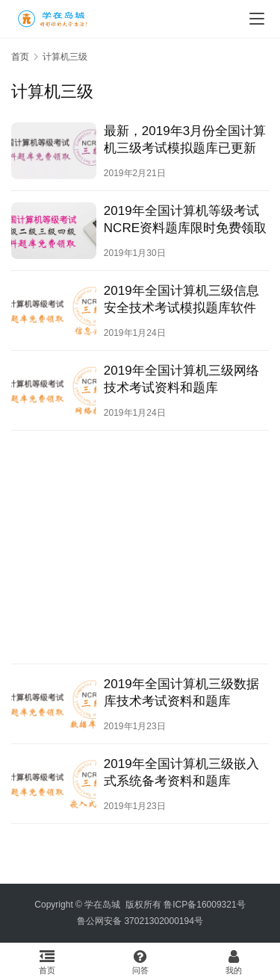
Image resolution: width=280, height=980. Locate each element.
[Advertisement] (140, 547)
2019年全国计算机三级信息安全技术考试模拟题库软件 (181, 299)
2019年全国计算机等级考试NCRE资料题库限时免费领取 (185, 219)
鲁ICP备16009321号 (204, 905)
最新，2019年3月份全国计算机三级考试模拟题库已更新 (185, 140)
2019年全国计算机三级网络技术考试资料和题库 (181, 379)
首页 (20, 57)
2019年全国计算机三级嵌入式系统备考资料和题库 (181, 773)
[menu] (257, 19)
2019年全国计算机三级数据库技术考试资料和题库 (181, 693)
